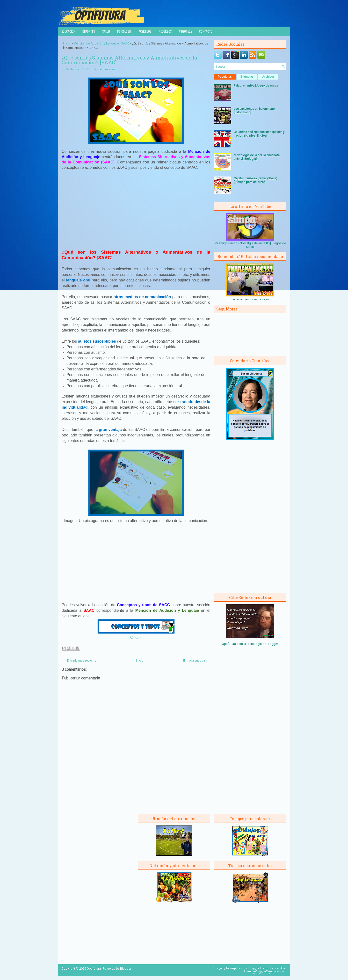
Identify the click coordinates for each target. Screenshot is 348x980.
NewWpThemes (236, 968)
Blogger (272, 644)
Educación (68, 31)
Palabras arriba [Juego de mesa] (256, 85)
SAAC (125, 43)
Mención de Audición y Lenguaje (96, 43)
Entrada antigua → (196, 660)
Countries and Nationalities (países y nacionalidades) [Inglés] (259, 134)
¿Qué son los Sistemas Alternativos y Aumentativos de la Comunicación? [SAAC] (129, 60)
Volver (135, 638)
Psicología (124, 31)
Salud (106, 31)
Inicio (67, 43)
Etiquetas (247, 77)
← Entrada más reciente (80, 660)
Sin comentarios (105, 69)
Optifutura (72, 69)
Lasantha (279, 968)
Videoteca (185, 31)
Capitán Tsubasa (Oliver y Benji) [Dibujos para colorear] (255, 180)
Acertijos (145, 31)
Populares (225, 77)
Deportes (89, 31)
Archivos (268, 77)
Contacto (206, 31)
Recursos (165, 31)
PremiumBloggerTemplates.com (265, 971)
